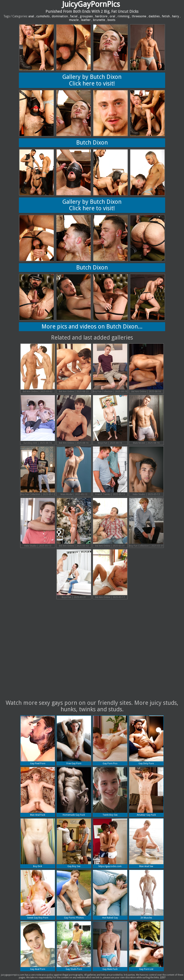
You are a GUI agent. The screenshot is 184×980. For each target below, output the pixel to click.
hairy (176, 16)
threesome (139, 16)
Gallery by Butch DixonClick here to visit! (92, 80)
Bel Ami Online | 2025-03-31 (110, 523)
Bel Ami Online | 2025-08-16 (146, 368)
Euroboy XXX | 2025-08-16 (38, 420)
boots (111, 20)
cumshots (43, 16)
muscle (74, 20)
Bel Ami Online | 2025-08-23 (74, 368)
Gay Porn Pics (110, 740)
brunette (99, 20)
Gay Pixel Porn (38, 740)
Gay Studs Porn (74, 946)
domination (60, 16)
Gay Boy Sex (74, 843)
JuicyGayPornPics (91, 4)
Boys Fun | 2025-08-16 (110, 420)
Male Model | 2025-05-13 (74, 471)
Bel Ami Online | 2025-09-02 (38, 368)
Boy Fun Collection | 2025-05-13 (38, 471)
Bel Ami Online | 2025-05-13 (74, 523)
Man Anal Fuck (38, 792)
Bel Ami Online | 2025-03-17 (110, 574)
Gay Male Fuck (110, 946)
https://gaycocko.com (110, 843)
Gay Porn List (146, 946)
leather (86, 20)
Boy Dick (38, 843)
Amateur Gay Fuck (146, 792)
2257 (163, 978)
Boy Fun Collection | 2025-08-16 (110, 368)
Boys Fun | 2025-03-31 (74, 574)
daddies (154, 16)
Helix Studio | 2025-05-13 (146, 471)
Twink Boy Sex (110, 792)
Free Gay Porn (74, 740)
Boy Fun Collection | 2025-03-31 (146, 523)
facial (74, 16)
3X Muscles (146, 894)
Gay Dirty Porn (146, 740)
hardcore (101, 16)
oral (112, 16)
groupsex (86, 16)
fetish (166, 16)
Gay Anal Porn (38, 946)
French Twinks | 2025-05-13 (110, 471)
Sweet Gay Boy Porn (38, 894)
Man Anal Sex (146, 843)
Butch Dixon (92, 143)
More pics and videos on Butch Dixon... (92, 327)
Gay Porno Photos (74, 894)
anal (31, 16)
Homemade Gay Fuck (74, 792)
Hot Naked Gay (110, 894)
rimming (124, 16)
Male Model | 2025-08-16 (146, 420)
